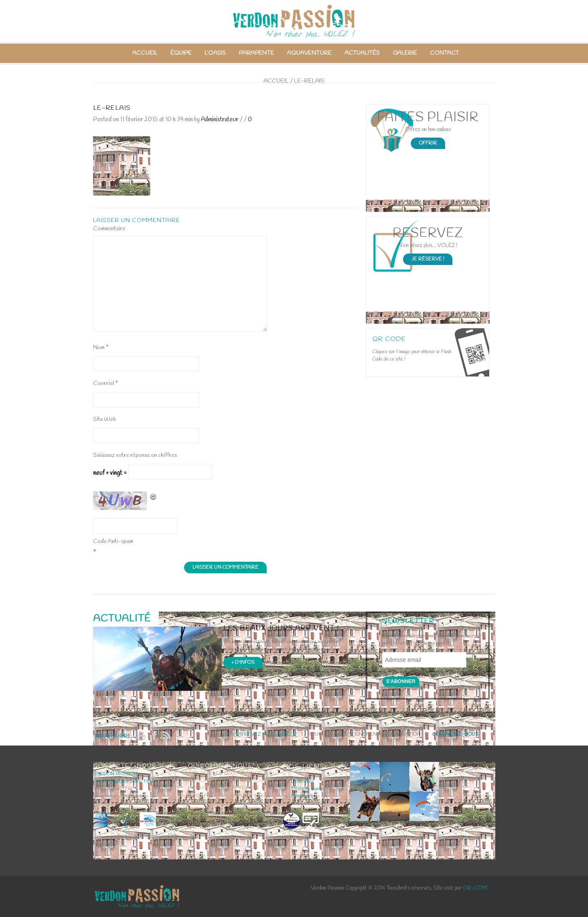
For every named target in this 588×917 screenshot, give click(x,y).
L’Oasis (215, 53)
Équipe (181, 53)
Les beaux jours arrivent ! (281, 629)
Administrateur (220, 120)
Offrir (428, 143)
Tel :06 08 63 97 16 (112, 789)
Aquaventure (309, 53)
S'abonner (401, 681)
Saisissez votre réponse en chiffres (135, 455)
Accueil (145, 53)
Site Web (105, 420)
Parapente (256, 53)
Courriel (105, 384)
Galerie (405, 53)
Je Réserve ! (428, 259)
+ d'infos (243, 663)
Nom (101, 348)
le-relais (112, 108)
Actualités (362, 53)
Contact (444, 53)
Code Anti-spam (113, 542)
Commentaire (109, 229)
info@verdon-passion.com (118, 796)
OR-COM (475, 888)
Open (472, 352)
